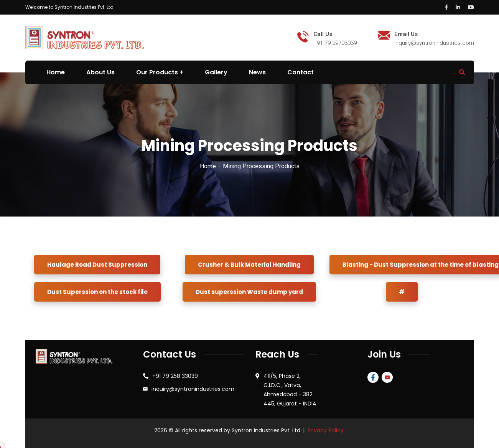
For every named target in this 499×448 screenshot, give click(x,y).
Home (208, 166)
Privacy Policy (326, 430)
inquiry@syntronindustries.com (193, 389)
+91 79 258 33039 (175, 376)
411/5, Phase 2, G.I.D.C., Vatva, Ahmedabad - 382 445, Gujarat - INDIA (290, 390)
